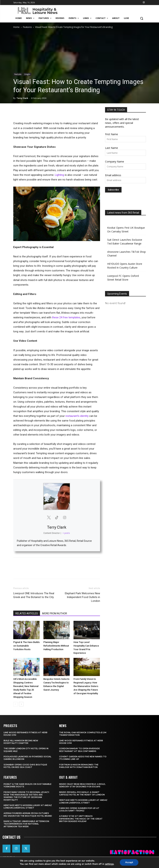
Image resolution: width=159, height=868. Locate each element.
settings (109, 864)
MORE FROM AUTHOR (55, 613)
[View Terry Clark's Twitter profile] (49, 517)
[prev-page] (16, 704)
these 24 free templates (66, 317)
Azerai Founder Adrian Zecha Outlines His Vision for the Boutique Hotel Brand (28, 814)
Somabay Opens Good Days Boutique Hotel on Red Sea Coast (25, 766)
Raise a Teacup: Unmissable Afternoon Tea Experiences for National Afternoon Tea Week (26, 824)
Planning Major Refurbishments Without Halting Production (56, 646)
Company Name (115, 162)
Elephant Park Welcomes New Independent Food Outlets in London (82, 597)
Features (27, 27)
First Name (111, 134)
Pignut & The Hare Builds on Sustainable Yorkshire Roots (26, 646)
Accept (129, 862)
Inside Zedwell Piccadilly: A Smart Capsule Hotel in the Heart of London (82, 793)
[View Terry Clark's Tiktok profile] (57, 517)
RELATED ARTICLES (27, 613)
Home (16, 27)
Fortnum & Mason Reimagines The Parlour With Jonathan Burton (79, 766)
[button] (142, 18)
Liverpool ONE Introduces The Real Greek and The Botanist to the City (34, 595)
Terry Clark (22, 98)
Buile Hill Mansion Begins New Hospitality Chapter (21, 742)
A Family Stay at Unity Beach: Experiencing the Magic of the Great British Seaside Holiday (81, 819)
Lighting (59, 175)
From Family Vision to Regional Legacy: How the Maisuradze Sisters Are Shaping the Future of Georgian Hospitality (86, 686)
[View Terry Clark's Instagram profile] (65, 517)
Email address (113, 175)
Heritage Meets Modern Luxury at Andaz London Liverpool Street (28, 807)
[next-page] (21, 704)
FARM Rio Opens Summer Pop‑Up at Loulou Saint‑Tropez (79, 809)
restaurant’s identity (77, 416)
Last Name (111, 148)
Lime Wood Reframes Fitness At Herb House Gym (81, 742)
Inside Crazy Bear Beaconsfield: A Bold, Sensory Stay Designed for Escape (82, 785)
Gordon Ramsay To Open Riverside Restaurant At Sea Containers (79, 750)
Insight (27, 74)
